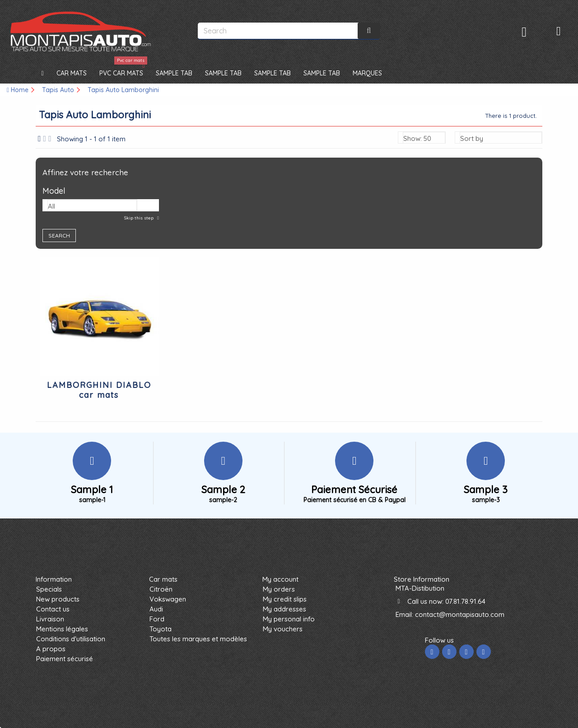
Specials (49, 589)
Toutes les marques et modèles (198, 639)
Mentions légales (62, 629)
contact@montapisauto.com (460, 614)
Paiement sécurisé (65, 659)
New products (58, 599)
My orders (279, 589)
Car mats (163, 579)
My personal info (289, 619)
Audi (156, 609)
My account (280, 579)
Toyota (161, 629)
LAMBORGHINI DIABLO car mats (99, 390)
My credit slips (285, 599)
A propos (51, 649)
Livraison (50, 619)
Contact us (53, 609)
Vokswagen (168, 599)
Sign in (524, 32)
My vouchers (283, 629)
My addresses (284, 609)
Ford (157, 619)
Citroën (161, 589)
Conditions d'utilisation (71, 639)
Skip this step (140, 218)
